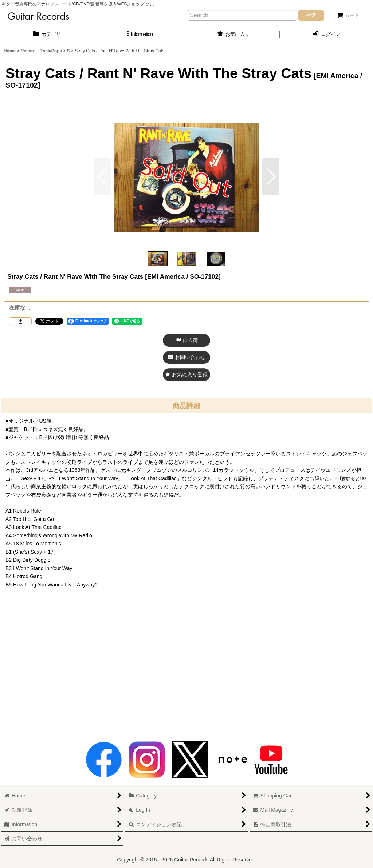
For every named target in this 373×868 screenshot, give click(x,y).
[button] (140, 34)
